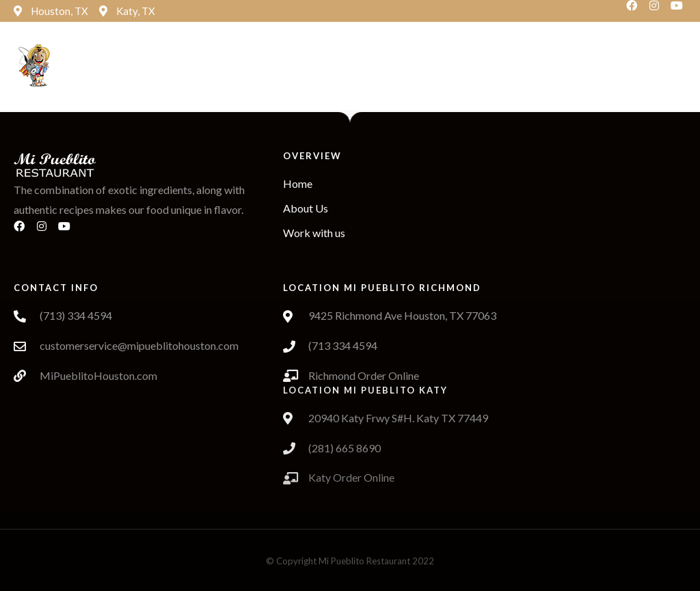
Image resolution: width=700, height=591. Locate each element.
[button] (293, 67)
